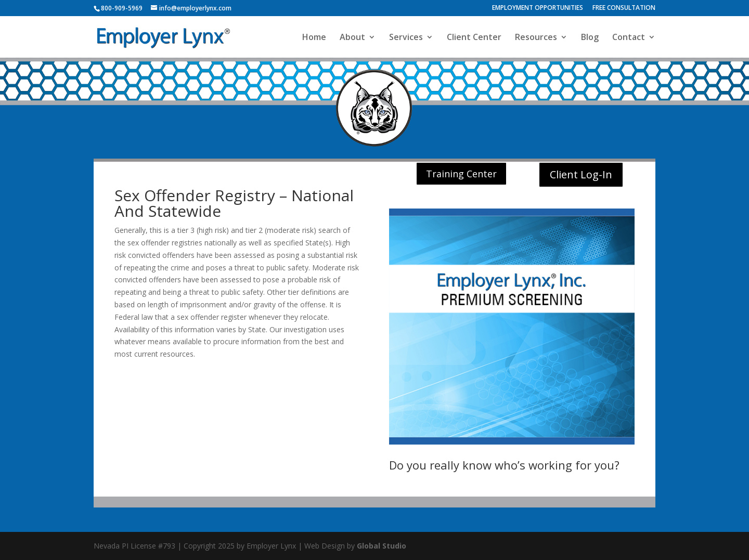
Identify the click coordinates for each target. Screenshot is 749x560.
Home (314, 38)
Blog (590, 38)
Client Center (474, 38)
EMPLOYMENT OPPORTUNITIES (538, 8)
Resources (536, 38)
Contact (629, 38)
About (352, 38)
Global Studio (382, 546)
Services (406, 38)
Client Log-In (581, 174)
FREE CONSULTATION (624, 8)
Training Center (461, 174)
